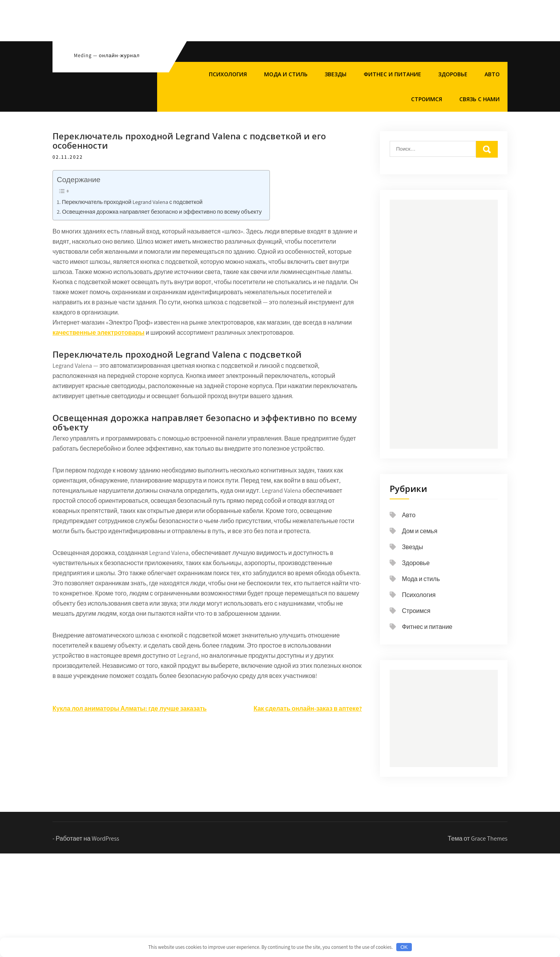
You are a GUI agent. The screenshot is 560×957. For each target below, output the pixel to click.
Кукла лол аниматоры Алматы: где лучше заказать (129, 709)
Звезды (336, 74)
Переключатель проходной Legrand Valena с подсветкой (132, 202)
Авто (492, 74)
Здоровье (453, 74)
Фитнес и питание (392, 74)
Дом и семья (419, 531)
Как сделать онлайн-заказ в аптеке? (308, 709)
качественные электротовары (98, 333)
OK (404, 947)
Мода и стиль (286, 74)
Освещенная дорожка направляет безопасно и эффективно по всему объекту (162, 212)
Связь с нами (479, 99)
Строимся (427, 99)
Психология (228, 74)
